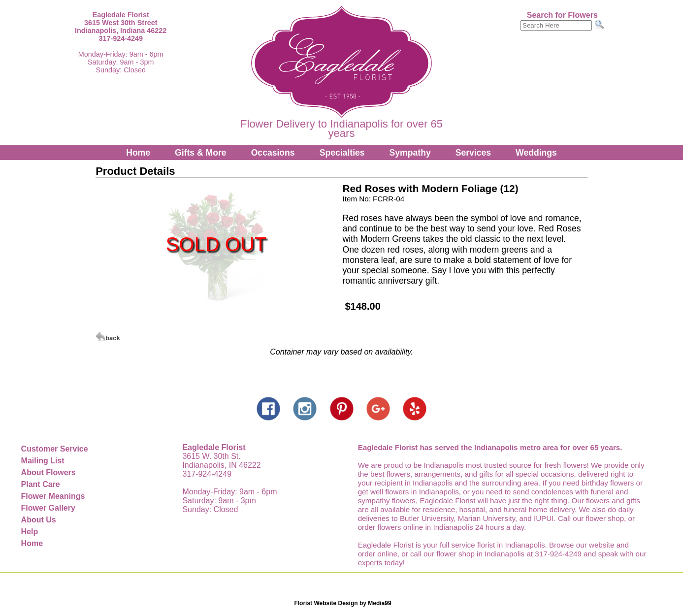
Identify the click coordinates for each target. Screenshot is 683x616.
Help (30, 532)
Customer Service (55, 449)
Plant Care (41, 484)
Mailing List (43, 461)
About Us (39, 520)
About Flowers (49, 472)
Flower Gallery (48, 508)
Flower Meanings (53, 496)
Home (138, 153)
